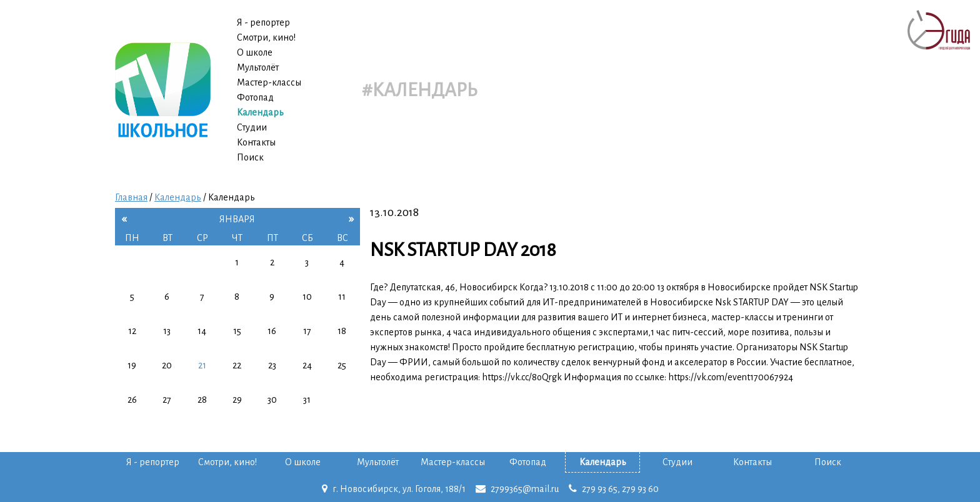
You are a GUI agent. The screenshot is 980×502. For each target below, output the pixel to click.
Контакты (256, 142)
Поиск (250, 157)
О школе (255, 52)
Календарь (260, 112)
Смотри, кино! (266, 37)
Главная (131, 197)
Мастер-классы (269, 82)
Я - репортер (263, 22)
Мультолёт (258, 67)
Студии (252, 127)
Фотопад (255, 97)
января (237, 219)
